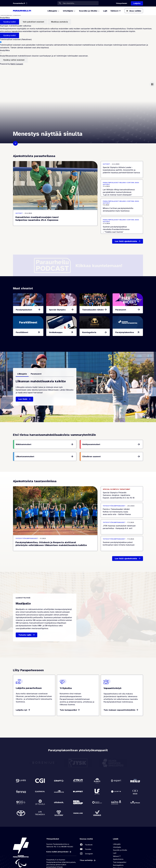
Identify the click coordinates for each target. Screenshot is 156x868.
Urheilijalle (117, 847)
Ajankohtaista (118, 859)
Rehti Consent (17, 64)
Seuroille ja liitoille (120, 850)
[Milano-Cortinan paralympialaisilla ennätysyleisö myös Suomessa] (122, 207)
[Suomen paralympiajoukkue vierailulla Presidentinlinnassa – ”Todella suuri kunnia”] (122, 225)
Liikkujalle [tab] (22, 374)
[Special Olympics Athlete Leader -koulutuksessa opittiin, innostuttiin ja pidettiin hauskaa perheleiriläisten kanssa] (122, 170)
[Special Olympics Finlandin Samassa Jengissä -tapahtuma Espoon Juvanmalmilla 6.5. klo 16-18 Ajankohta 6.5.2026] (122, 494)
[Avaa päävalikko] (134, 11)
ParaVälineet (22, 332)
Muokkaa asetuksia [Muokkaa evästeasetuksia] (59, 22)
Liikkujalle (117, 844)
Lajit (115, 853)
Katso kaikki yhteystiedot (57, 852)
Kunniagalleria (89, 332)
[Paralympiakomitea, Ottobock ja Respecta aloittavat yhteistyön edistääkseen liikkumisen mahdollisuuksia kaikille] (55, 543)
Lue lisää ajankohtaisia (126, 241)
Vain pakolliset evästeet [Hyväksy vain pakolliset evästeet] (33, 22)
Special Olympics (57, 310)
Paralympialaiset (24, 310)
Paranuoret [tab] (36, 374)
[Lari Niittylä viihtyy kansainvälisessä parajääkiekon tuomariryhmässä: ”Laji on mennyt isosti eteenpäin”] (122, 188)
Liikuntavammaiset (25, 456)
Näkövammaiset (24, 444)
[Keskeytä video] (152, 84)
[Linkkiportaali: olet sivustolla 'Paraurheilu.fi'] (19, 3)
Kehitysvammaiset (91, 444)
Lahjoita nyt (22, 710)
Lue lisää (23, 399)
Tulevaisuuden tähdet (93, 310)
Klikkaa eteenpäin (15, 143)
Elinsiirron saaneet (92, 456)
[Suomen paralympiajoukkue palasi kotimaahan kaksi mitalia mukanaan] (122, 543)
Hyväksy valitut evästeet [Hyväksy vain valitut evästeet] (14, 60)
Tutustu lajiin (25, 635)
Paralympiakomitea (125, 332)
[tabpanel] (45, 391)
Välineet (116, 856)
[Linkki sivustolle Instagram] (95, 854)
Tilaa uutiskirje (86, 860)
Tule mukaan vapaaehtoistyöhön (119, 710)
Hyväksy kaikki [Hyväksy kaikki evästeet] (10, 22)
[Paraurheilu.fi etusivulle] (22, 11)
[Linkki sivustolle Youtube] (95, 849)
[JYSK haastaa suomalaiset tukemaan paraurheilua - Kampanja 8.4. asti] (122, 527)
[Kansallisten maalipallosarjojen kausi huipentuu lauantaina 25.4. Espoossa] (55, 218)
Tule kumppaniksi (68, 710)
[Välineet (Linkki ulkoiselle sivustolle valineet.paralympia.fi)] (116, 11)
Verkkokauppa (56, 332)
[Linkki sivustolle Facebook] (95, 845)
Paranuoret (121, 310)
